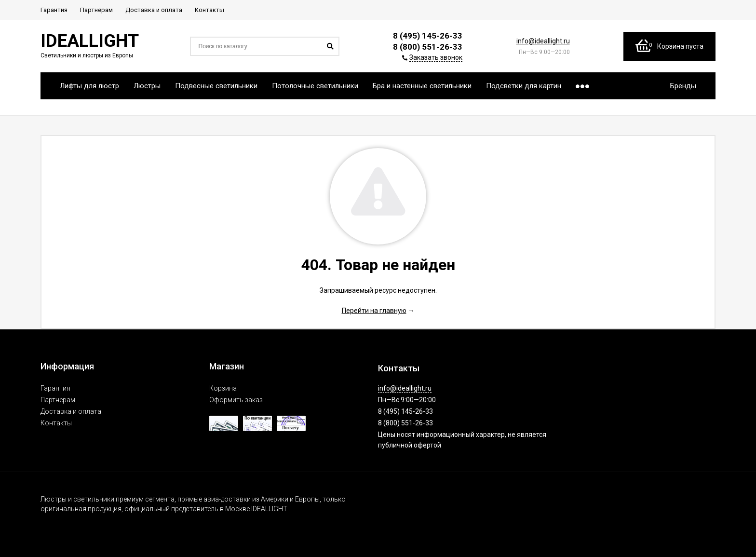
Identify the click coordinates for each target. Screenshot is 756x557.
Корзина (223, 388)
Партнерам (58, 400)
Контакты (56, 423)
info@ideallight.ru (543, 41)
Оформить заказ (236, 400)
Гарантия (55, 388)
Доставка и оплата (71, 411)
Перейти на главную (374, 311)
